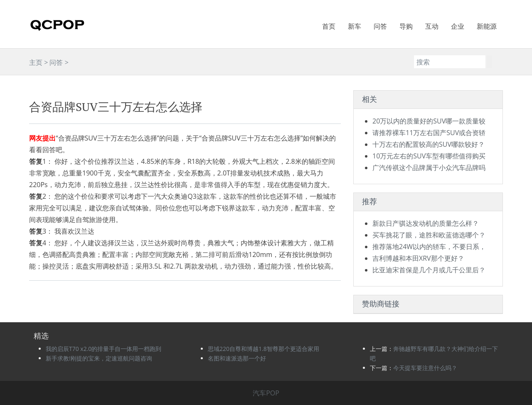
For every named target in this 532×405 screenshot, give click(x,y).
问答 (380, 26)
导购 (406, 26)
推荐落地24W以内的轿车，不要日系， (429, 247)
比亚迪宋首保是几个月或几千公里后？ (429, 270)
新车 (355, 26)
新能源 (487, 26)
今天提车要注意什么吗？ (425, 368)
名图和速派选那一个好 (237, 358)
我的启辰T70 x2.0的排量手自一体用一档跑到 (103, 349)
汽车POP (266, 393)
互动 (432, 26)
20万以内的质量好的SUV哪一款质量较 (429, 121)
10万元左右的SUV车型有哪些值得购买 (429, 156)
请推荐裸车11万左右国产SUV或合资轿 (429, 133)
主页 (36, 62)
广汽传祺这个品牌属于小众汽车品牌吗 (429, 168)
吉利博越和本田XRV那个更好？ (418, 258)
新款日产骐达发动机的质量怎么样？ (426, 223)
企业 (458, 26)
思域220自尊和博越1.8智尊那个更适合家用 (264, 349)
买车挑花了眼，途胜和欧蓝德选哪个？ (429, 235)
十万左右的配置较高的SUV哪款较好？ (429, 144)
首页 (329, 26)
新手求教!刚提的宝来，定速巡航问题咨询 (99, 358)
